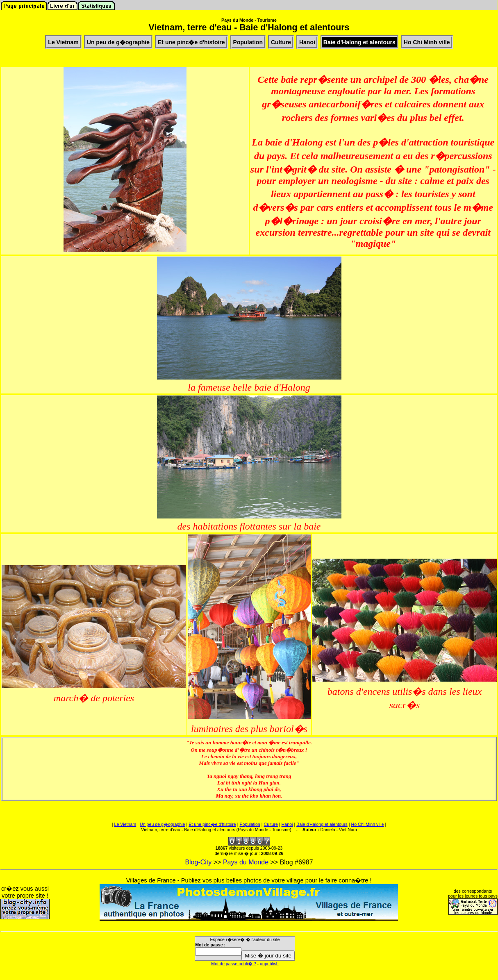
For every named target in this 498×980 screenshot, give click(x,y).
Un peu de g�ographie (163, 824)
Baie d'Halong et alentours (322, 824)
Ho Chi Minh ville (368, 824)
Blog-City (198, 862)
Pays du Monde (246, 862)
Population (250, 824)
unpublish (269, 964)
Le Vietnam (125, 824)
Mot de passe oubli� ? (233, 964)
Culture (271, 824)
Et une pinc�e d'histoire (212, 824)
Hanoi (287, 824)
